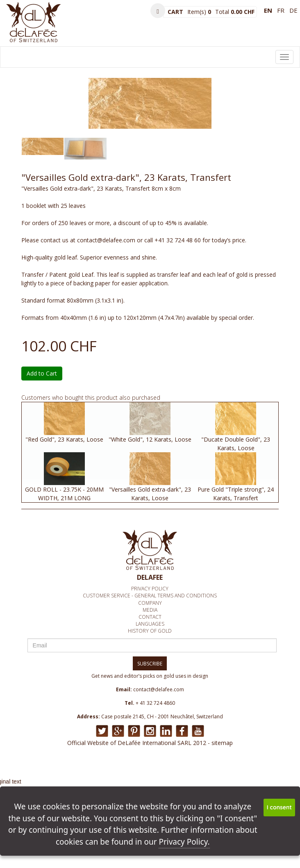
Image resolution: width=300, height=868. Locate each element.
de (293, 10)
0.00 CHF (243, 12)
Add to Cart (42, 373)
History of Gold (150, 631)
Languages (150, 624)
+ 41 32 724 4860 (155, 703)
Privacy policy (150, 589)
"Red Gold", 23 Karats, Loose (64, 439)
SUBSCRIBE (150, 664)
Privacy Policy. (184, 842)
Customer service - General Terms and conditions (150, 596)
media (150, 610)
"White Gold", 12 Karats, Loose (150, 439)
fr (281, 10)
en (268, 10)
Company (150, 603)
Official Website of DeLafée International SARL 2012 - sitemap (150, 743)
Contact (150, 617)
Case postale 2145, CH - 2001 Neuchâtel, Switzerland (162, 716)
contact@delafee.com (159, 689)
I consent (279, 807)
